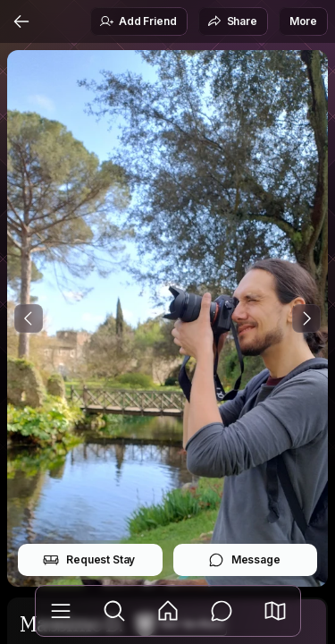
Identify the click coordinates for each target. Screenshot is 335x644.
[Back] (21, 21)
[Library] (61, 611)
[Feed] (168, 611)
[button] (275, 611)
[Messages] (222, 611)
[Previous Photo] (29, 318)
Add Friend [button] (138, 21)
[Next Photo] (306, 318)
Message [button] (244, 560)
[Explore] (114, 611)
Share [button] (232, 21)
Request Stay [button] (89, 560)
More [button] (303, 21)
